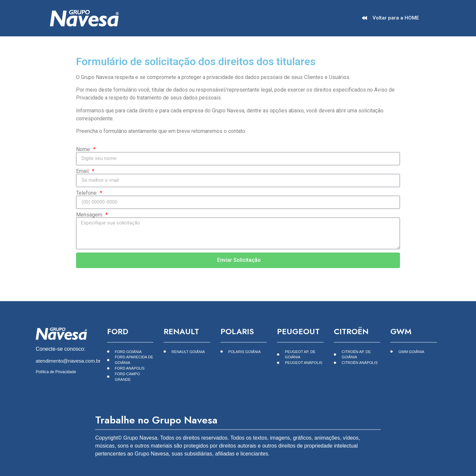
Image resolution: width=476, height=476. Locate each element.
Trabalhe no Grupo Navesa (156, 420)
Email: (83, 171)
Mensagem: (90, 215)
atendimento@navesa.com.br (68, 361)
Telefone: (87, 193)
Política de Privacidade (56, 372)
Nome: (84, 149)
